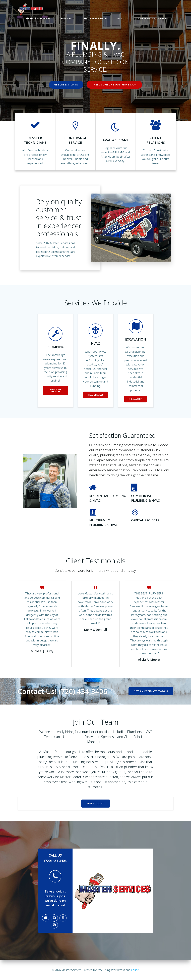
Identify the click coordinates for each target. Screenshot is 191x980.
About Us (123, 18)
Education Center (96, 18)
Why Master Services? (38, 18)
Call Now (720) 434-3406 (153, 18)
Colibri (135, 970)
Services (68, 18)
